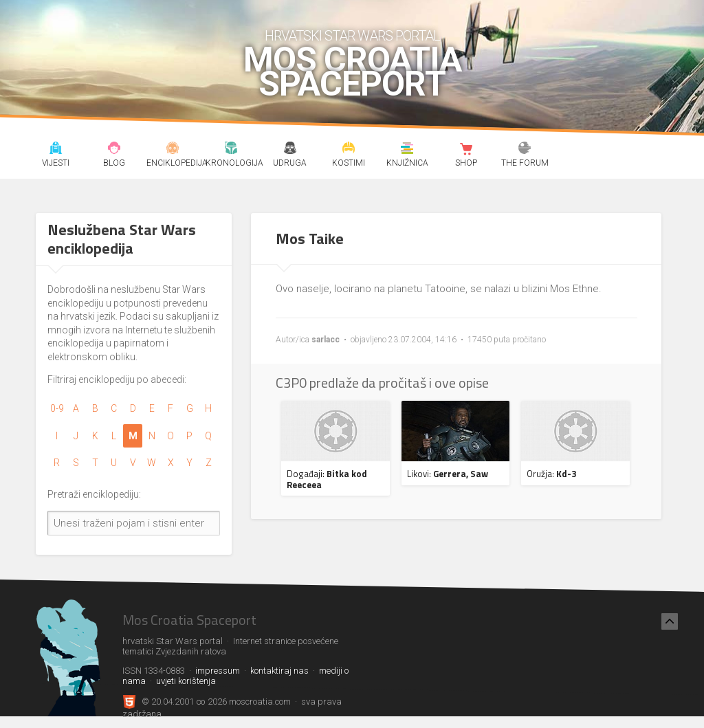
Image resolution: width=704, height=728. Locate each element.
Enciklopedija (173, 150)
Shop (466, 150)
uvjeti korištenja (186, 681)
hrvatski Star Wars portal (352, 36)
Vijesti (56, 150)
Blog (114, 150)
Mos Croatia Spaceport (352, 72)
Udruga (290, 150)
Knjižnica (408, 150)
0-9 (57, 408)
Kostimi (349, 150)
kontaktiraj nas (279, 671)
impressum (218, 671)
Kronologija (232, 150)
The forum (525, 150)
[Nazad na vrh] (670, 621)
